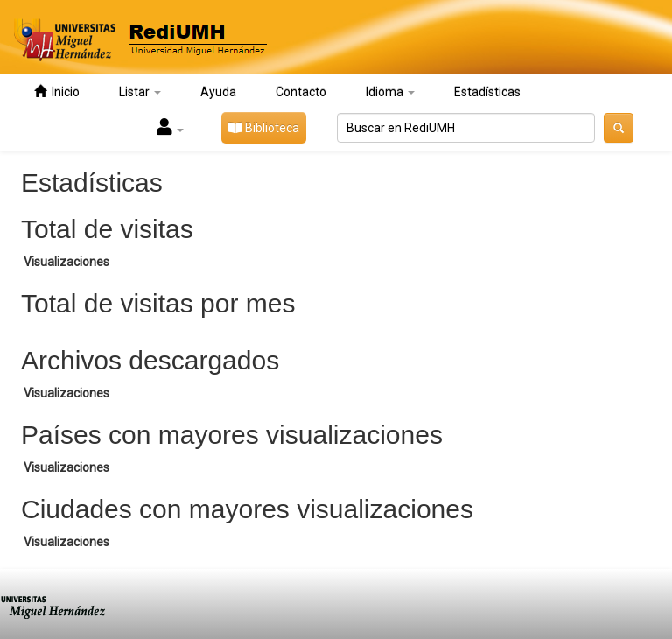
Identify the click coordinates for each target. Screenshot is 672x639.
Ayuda (218, 92)
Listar (140, 92)
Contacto (301, 92)
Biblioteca (264, 128)
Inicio (57, 91)
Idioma (390, 92)
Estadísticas (487, 92)
